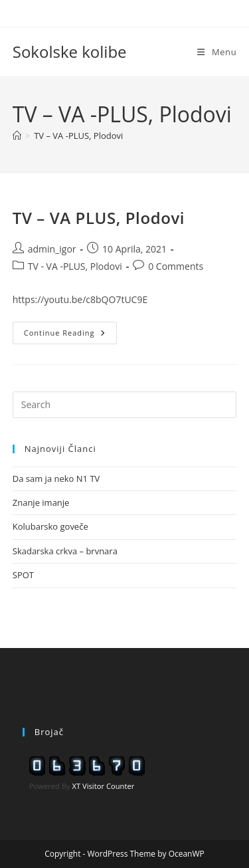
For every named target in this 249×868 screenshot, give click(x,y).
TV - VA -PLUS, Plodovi (75, 266)
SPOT (23, 575)
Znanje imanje (41, 502)
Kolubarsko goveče (50, 526)
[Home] (17, 136)
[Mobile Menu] (217, 52)
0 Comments (176, 266)
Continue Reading (70, 335)
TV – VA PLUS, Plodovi (99, 218)
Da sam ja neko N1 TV (56, 479)
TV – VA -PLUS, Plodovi (78, 136)
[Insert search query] (125, 405)
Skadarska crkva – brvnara (65, 551)
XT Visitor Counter (104, 786)
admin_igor (52, 249)
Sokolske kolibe (70, 52)
